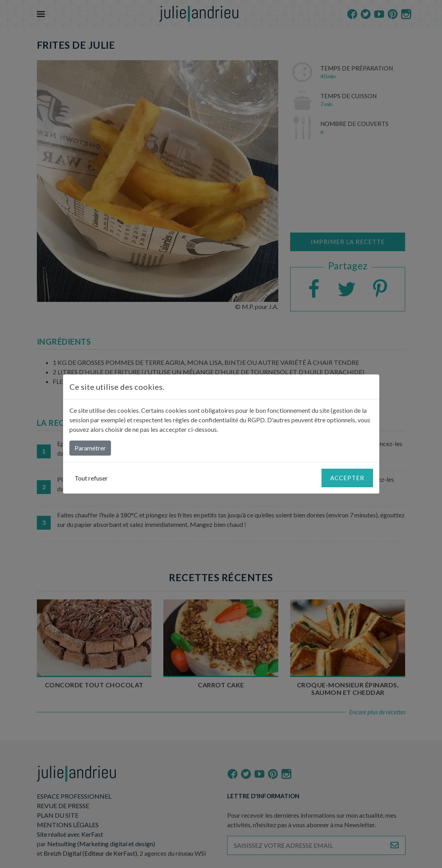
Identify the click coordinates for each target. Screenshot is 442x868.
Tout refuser (91, 478)
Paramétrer (90, 448)
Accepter (347, 478)
